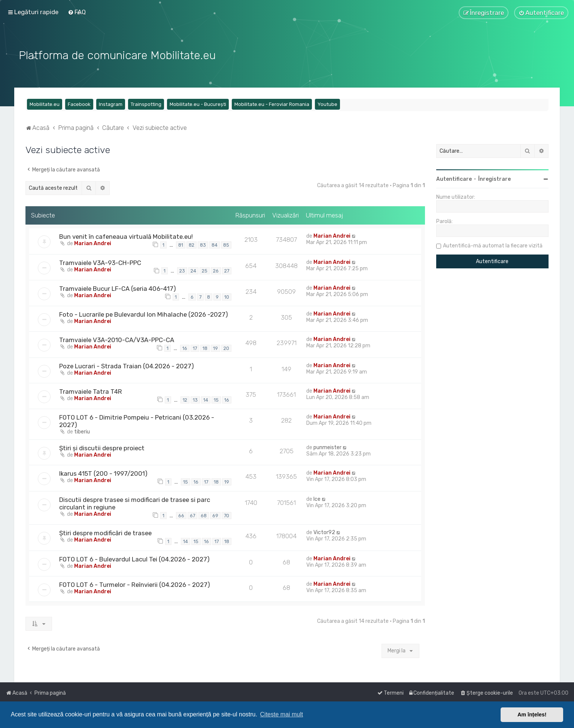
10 (227, 296)
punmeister (327, 447)
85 (226, 244)
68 (204, 515)
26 (216, 270)
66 (181, 515)
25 (205, 270)
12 (185, 399)
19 (215, 348)
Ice (317, 498)
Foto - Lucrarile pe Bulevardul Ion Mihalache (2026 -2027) (144, 314)
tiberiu (82, 431)
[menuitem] (77, 12)
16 (185, 348)
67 (192, 515)
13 (195, 399)
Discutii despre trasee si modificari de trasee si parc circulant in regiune (135, 503)
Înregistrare (494, 178)
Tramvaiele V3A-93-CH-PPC (100, 262)
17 (195, 348)
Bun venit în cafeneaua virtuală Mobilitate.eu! (126, 236)
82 (192, 244)
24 (193, 270)
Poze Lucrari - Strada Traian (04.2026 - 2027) (127, 365)
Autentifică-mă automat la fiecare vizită (493, 245)
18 (205, 348)
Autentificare (454, 178)
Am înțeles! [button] (532, 715)
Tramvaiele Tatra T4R (91, 391)
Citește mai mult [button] (282, 714)
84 (215, 244)
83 (203, 244)
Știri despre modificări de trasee (105, 532)
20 (226, 348)
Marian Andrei (93, 243)
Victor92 (324, 532)
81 (181, 244)
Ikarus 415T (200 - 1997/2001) (103, 473)
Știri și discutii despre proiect (102, 448)
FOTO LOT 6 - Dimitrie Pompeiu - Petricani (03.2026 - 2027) (137, 421)
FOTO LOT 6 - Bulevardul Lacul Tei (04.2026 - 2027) (134, 558)
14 (206, 399)
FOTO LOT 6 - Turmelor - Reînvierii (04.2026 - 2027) (135, 584)
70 (227, 515)
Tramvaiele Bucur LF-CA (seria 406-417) (118, 288)
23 (182, 270)
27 (227, 270)
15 (216, 399)
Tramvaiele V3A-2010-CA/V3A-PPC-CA (117, 339)
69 (215, 515)
